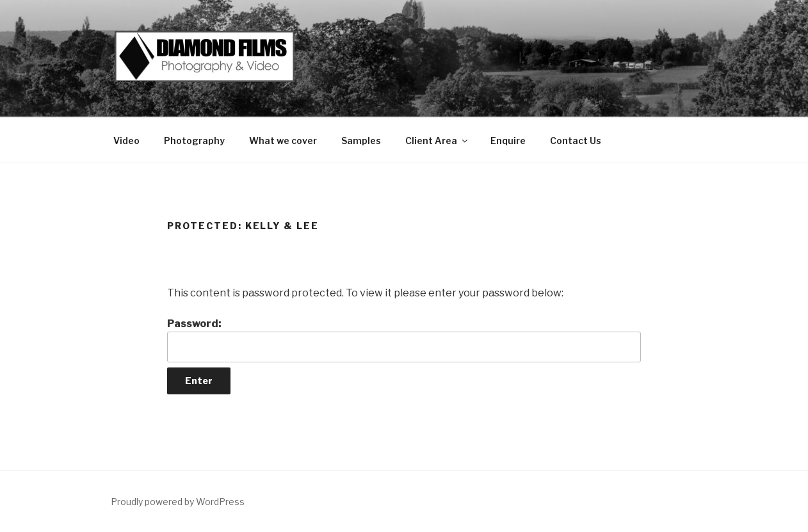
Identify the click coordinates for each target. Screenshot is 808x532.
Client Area (437, 141)
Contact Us (576, 141)
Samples (361, 141)
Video (126, 141)
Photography (194, 141)
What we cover (283, 141)
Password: (404, 340)
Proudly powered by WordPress (178, 502)
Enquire (508, 141)
